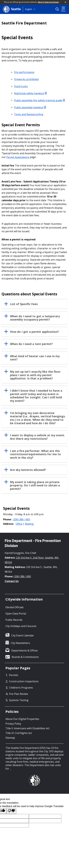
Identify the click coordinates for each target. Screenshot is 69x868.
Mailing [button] (29, 524)
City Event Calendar (23, 635)
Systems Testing (19, 700)
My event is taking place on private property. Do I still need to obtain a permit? (35, 486)
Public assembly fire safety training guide (39, 100)
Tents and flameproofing (29, 114)
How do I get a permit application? (34, 332)
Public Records (14, 620)
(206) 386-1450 (21, 519)
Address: (8, 524)
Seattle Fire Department (24, 23)
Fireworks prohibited (26, 79)
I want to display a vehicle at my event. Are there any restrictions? (37, 437)
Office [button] (19, 524)
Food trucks (21, 86)
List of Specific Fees (24, 304)
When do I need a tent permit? (31, 344)
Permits (14, 675)
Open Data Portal (16, 614)
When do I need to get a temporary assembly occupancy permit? (35, 318)
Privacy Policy (13, 724)
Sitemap (10, 738)
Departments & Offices (25, 650)
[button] (66, 2)
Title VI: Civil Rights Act (19, 733)
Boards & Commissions (25, 657)
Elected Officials (15, 607)
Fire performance (24, 72)
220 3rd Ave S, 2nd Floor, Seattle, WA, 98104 (32, 560)
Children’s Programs (21, 688)
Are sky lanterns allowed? (28, 470)
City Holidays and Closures (21, 626)
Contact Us (12, 581)
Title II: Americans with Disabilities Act (27, 728)
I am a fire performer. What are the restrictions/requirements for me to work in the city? (35, 454)
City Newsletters (20, 643)
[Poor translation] (11, 811)
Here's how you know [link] (49, 2)
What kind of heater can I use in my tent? (35, 358)
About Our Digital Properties (22, 719)
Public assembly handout (30, 107)
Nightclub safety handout (30, 93)
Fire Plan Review (18, 694)
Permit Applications (18, 157)
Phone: (7, 519)
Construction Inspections (24, 681)
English (28, 9)
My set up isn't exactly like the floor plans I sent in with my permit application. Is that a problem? (35, 375)
